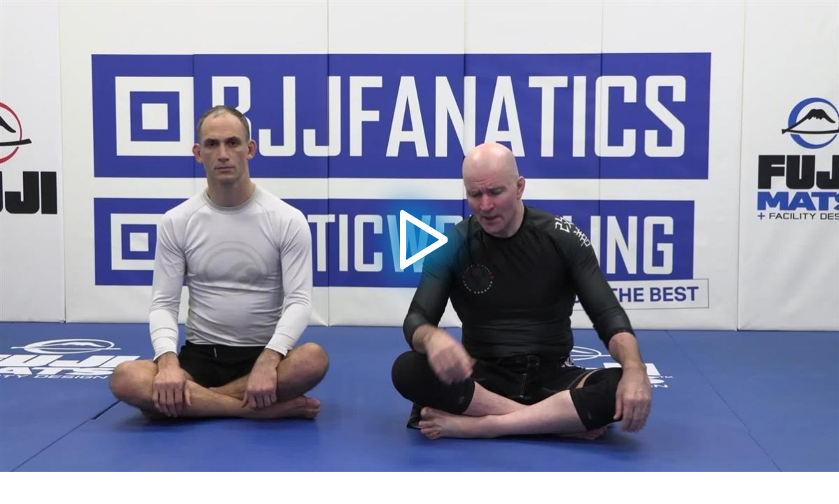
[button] (419, 236)
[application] (419, 236)
